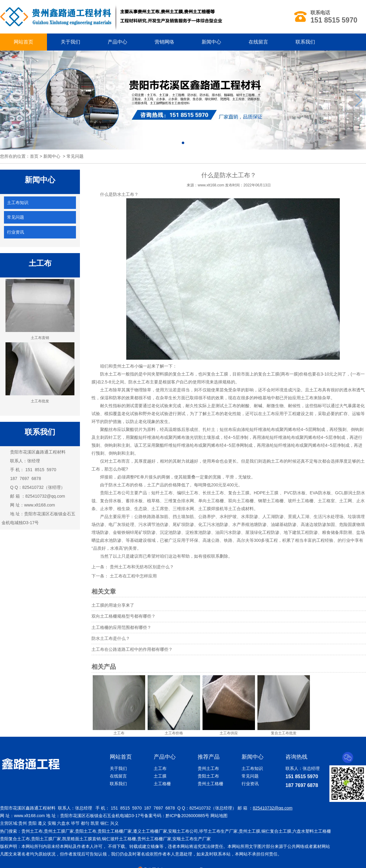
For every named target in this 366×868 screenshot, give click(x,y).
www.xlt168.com (39, 505)
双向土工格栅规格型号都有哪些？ (124, 616)
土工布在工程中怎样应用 (133, 576)
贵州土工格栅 (210, 784)
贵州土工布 (124, 366)
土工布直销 (40, 309)
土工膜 (160, 776)
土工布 (160, 768)
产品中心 (117, 42)
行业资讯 (16, 232)
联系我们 (305, 42)
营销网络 (164, 42)
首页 (34, 156)
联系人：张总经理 (303, 768)
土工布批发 (40, 373)
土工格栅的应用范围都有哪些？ (121, 627)
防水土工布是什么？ (111, 638)
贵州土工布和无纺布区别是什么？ (141, 567)
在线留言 (258, 42)
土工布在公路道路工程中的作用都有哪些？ (132, 649)
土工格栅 (162, 784)
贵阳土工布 (111, 493)
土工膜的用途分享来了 (113, 605)
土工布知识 (18, 203)
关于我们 (70, 42)
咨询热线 (296, 757)
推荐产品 (209, 757)
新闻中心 (211, 42)
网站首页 (23, 42)
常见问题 (16, 217)
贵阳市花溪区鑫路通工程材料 (38, 452)
